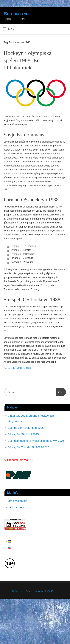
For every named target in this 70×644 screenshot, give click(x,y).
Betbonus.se (16, 14)
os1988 (27, 368)
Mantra (41, 591)
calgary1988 (17, 368)
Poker (65, 4)
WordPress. (52, 591)
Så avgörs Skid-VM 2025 (23, 434)
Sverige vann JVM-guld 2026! (26, 428)
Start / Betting (21, 4)
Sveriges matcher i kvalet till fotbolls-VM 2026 (36, 441)
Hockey (35, 4)
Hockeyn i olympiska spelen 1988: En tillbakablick (28, 60)
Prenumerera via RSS (21, 460)
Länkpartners (16, 507)
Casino (56, 4)
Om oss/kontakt (18, 501)
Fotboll (45, 4)
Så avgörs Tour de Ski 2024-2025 (29, 447)
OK (59, 392)
